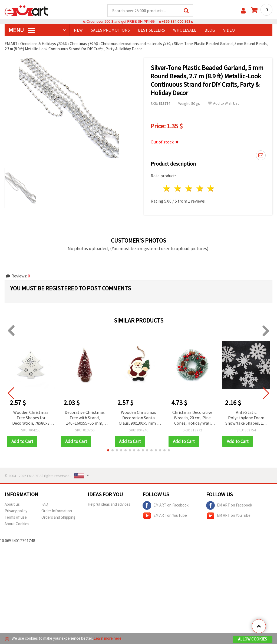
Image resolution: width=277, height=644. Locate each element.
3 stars (189, 188)
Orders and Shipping (58, 517)
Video (229, 30)
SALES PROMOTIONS (110, 30)
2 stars (178, 188)
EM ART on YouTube (165, 516)
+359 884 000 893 (176, 21)
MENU (22, 30)
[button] (108, 450)
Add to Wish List (223, 103)
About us (12, 504)
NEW (78, 30)
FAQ (45, 504)
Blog (210, 30)
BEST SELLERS (151, 30)
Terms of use (16, 517)
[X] (7, 638)
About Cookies (17, 524)
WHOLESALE (185, 30)
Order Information (57, 511)
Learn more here (108, 638)
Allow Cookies (253, 639)
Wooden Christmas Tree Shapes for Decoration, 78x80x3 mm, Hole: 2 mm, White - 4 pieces (31, 418)
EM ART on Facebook (166, 505)
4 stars (200, 188)
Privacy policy (16, 511)
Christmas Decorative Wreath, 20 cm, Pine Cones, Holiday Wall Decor (192, 418)
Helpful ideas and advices (109, 504)
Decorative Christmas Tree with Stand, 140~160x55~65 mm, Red (85, 418)
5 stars (211, 188)
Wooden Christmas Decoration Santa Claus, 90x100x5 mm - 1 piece (138, 418)
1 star (167, 188)
